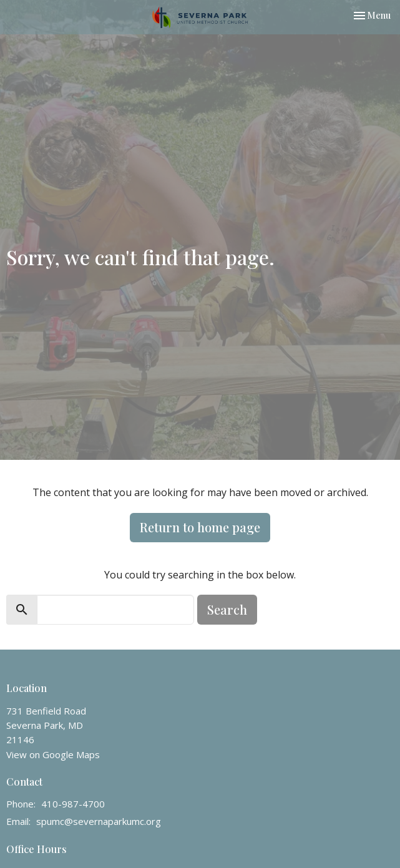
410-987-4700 (73, 804)
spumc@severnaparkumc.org (99, 821)
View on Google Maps (53, 754)
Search (227, 609)
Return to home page (200, 527)
